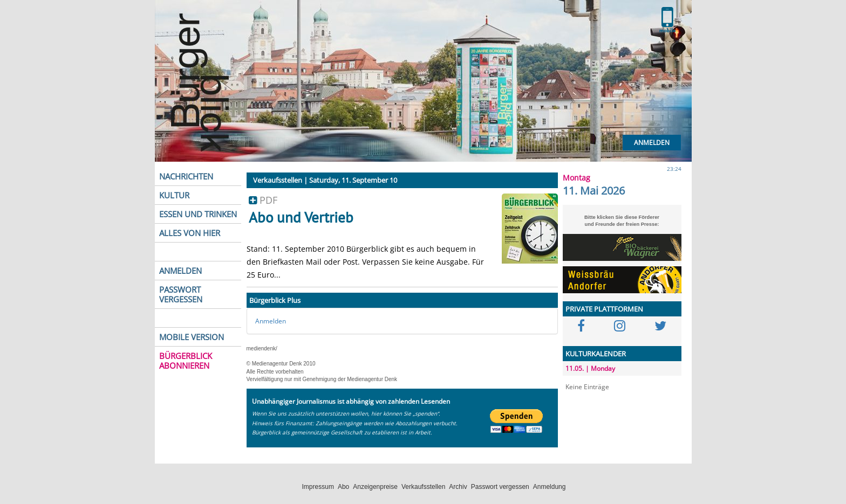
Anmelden (652, 143)
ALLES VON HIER (190, 233)
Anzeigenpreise (375, 487)
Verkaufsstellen (423, 487)
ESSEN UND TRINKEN (198, 214)
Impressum (318, 487)
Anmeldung (550, 487)
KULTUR (174, 195)
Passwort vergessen (500, 487)
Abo (343, 487)
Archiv (458, 487)
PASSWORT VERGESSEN (181, 294)
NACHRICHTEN (186, 176)
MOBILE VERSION (192, 337)
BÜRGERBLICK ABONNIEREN (186, 361)
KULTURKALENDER (596, 354)
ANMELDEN (180, 271)
